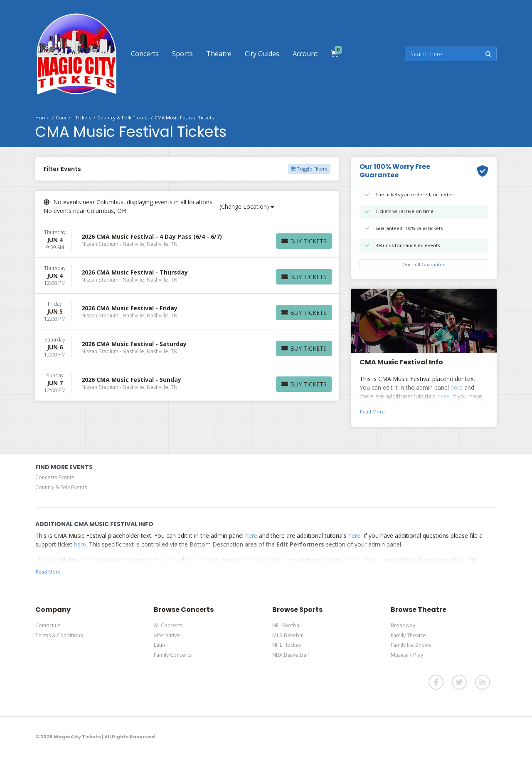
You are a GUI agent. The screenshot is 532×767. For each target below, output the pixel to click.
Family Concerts (173, 655)
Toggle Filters (309, 169)
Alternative (167, 635)
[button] (145, 54)
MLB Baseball (288, 635)
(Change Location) (247, 207)
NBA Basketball (291, 655)
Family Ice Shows (411, 645)
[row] (187, 240)
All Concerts (168, 625)
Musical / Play (407, 655)
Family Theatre (408, 635)
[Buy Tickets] (304, 241)
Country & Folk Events (61, 487)
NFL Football (287, 625)
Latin (159, 645)
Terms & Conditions (59, 635)
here (457, 387)
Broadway (403, 625)
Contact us (48, 625)
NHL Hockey (287, 645)
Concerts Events (55, 477)
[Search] (443, 54)
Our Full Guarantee (424, 264)
